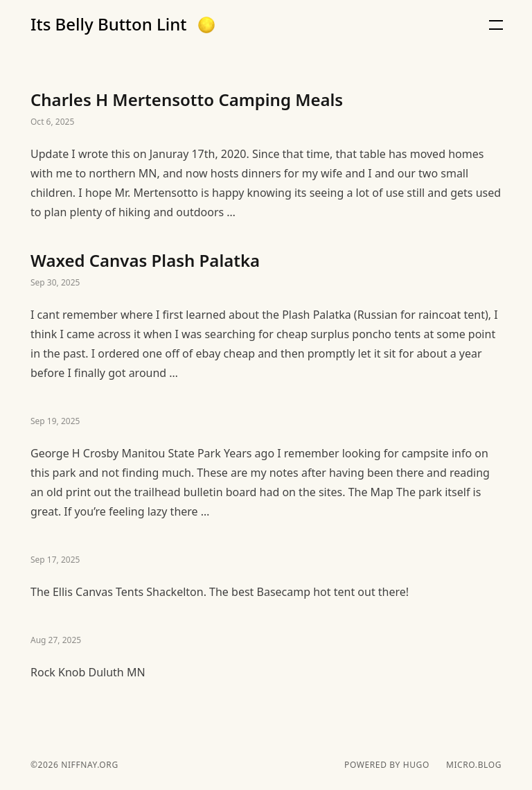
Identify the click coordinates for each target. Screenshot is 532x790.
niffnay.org (88, 765)
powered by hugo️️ (387, 765)
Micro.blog (474, 765)
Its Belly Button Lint (109, 24)
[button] (206, 25)
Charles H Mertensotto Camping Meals (266, 155)
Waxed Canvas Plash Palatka (266, 316)
